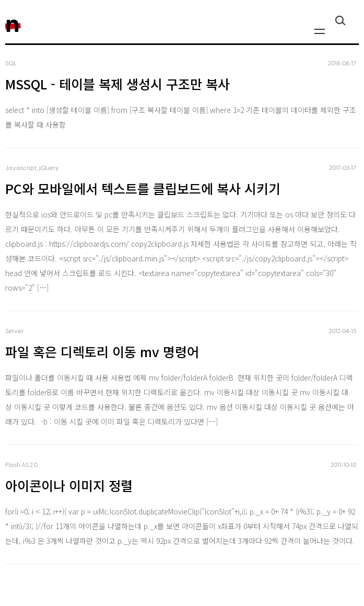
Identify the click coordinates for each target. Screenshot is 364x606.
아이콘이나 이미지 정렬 (69, 485)
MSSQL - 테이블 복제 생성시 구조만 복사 (118, 84)
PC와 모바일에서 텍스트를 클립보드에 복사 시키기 (143, 188)
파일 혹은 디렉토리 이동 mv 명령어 (102, 351)
